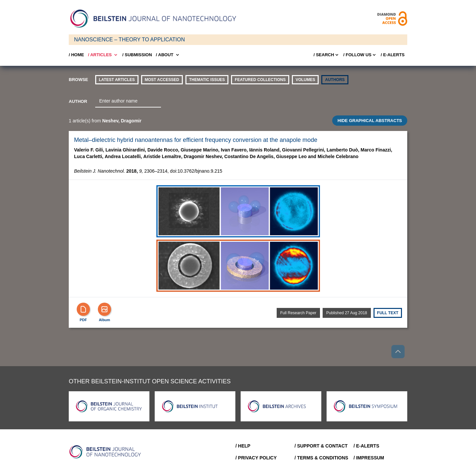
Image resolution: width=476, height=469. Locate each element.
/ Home (76, 55)
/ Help (243, 446)
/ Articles (103, 55)
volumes (305, 80)
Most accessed (162, 80)
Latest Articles (117, 80)
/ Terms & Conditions (321, 458)
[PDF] (83, 309)
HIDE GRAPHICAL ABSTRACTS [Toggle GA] (370, 121)
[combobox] (128, 101)
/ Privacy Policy (256, 458)
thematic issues (207, 80)
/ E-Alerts (393, 55)
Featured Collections (260, 80)
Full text (388, 313)
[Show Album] (104, 309)
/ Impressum (369, 458)
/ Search (326, 55)
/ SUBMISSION (137, 55)
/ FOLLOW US (360, 55)
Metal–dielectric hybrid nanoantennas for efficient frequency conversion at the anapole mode (196, 140)
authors (335, 80)
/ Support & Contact (321, 446)
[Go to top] (398, 352)
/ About (168, 55)
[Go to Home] (107, 452)
